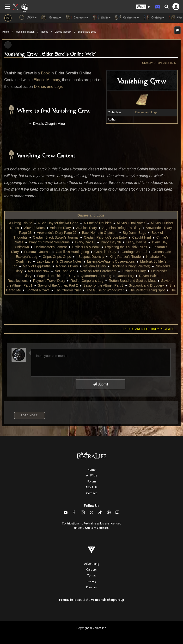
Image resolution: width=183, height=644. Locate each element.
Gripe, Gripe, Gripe (57, 257)
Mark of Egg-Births (37, 266)
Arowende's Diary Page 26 (57, 233)
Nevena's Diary (95, 266)
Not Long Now (39, 271)
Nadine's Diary (67, 266)
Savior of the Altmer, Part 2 (58, 285)
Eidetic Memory (63, 32)
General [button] (51, 18)
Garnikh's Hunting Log (72, 252)
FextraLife (66, 600)
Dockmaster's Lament (51, 247)
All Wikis (92, 475)
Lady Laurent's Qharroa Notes (59, 261)
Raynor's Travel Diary (49, 281)
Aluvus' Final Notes (131, 223)
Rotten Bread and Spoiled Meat (132, 281)
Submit (101, 384)
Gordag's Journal (134, 252)
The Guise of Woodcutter (105, 290)
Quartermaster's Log (96, 276)
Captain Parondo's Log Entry (105, 237)
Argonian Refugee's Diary (121, 228)
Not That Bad (65, 271)
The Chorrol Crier (68, 290)
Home (6, 32)
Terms (92, 576)
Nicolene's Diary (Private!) (131, 266)
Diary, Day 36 (111, 242)
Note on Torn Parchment (98, 271)
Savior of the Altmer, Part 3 (103, 285)
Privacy (91, 581)
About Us (91, 487)
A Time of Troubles (98, 223)
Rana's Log (125, 276)
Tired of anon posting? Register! (148, 329)
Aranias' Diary (87, 228)
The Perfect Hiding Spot (147, 290)
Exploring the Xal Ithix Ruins (126, 247)
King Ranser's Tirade (125, 257)
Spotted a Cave (38, 290)
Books (45, 32)
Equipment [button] (127, 18)
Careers (91, 570)
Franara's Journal (37, 252)
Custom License (97, 528)
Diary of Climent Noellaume (49, 242)
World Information (25, 32)
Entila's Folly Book (86, 247)
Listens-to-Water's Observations (111, 261)
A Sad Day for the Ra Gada (58, 223)
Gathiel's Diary (105, 252)
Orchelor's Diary (134, 271)
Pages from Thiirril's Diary (56, 276)
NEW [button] (28, 18)
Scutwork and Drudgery (146, 285)
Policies (91, 587)
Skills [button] (102, 18)
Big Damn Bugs (134, 233)
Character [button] (77, 18)
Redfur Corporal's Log (87, 281)
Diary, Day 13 (85, 242)
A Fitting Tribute (21, 223)
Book (45, 73)
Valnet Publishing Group (107, 600)
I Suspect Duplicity (90, 257)
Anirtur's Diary (60, 228)
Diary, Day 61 (136, 242)
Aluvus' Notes (34, 228)
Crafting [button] (154, 18)
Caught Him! (142, 237)
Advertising (92, 564)
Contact (91, 493)
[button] (143, 7)
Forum (92, 481)
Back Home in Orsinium (100, 233)
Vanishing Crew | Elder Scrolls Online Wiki (50, 54)
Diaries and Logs (87, 32)
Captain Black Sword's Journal (56, 237)
